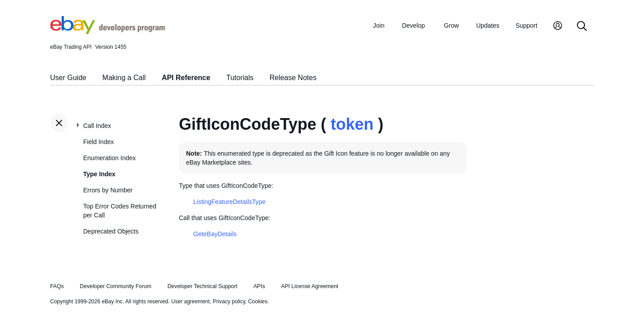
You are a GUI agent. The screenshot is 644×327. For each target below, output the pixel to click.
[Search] (582, 27)
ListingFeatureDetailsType (229, 202)
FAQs (57, 286)
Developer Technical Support (202, 286)
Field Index (98, 142)
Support (527, 25)
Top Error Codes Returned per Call (120, 211)
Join (379, 25)
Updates (488, 25)
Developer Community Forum (116, 286)
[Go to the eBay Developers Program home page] (108, 32)
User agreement (191, 302)
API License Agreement (309, 286)
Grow (451, 25)
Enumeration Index (110, 158)
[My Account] (558, 27)
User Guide (68, 78)
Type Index (99, 174)
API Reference (186, 78)
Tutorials (240, 78)
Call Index (97, 126)
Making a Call (124, 78)
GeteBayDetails (215, 234)
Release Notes (293, 78)
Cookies (258, 302)
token (352, 124)
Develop (413, 25)
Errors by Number (108, 190)
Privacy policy (229, 302)
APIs (259, 286)
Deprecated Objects (111, 231)
